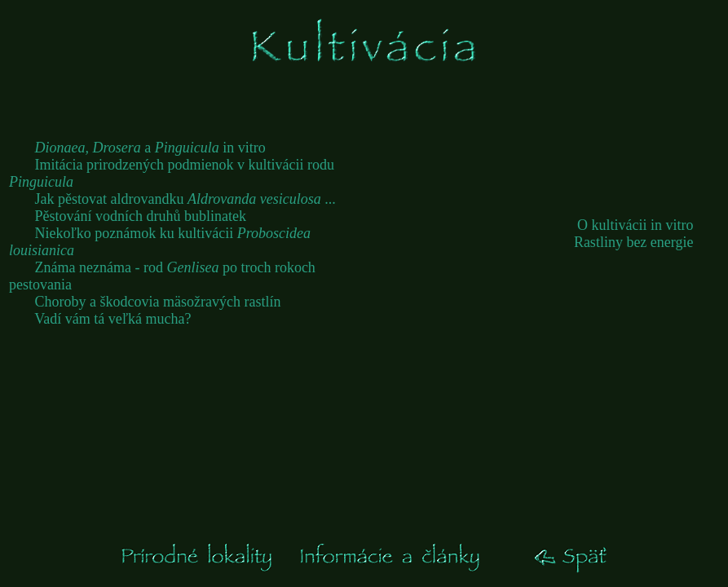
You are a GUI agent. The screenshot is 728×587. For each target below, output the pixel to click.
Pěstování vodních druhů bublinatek (141, 216)
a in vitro (150, 148)
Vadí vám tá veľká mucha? (113, 319)
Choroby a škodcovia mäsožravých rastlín (158, 302)
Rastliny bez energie (634, 242)
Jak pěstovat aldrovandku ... (185, 199)
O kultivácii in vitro (635, 225)
